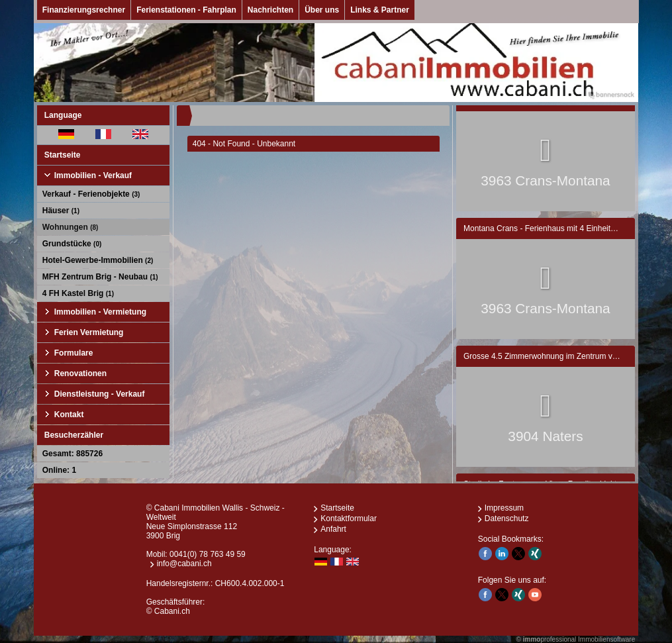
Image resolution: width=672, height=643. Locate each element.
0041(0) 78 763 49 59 (208, 554)
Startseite (63, 155)
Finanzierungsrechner (84, 10)
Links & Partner (380, 10)
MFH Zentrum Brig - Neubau (100, 277)
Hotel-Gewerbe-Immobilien (98, 260)
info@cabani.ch (184, 564)
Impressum (504, 508)
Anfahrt (333, 529)
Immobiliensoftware (606, 639)
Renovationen (80, 373)
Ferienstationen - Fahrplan (186, 10)
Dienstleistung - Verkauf (100, 394)
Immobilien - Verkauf (93, 175)
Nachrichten (270, 10)
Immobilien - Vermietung (100, 312)
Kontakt (69, 415)
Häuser (61, 211)
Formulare (74, 353)
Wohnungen (71, 227)
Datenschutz (507, 519)
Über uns (322, 10)
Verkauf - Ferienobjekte (91, 194)
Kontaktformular (349, 519)
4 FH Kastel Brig (78, 293)
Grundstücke (72, 244)
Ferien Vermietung (89, 332)
